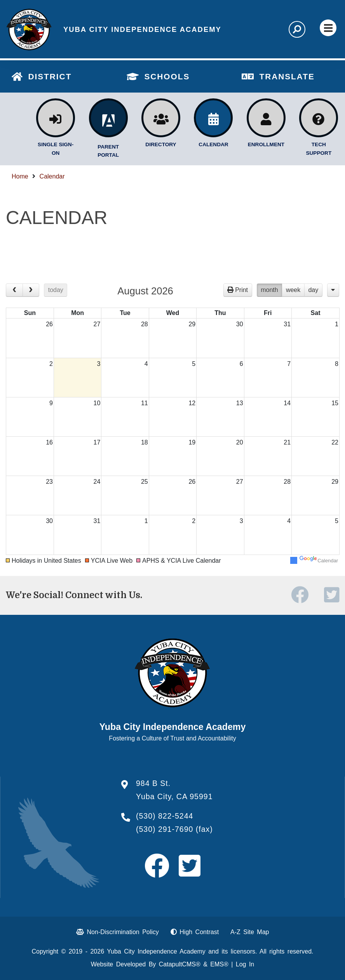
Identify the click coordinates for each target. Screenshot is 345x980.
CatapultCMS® (180, 964)
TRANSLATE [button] (287, 76)
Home (20, 176)
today (56, 290)
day (313, 290)
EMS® (219, 964)
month (269, 290)
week (293, 290)
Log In (245, 964)
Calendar (52, 176)
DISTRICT (50, 76)
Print (241, 290)
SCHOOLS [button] (167, 76)
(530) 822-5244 (165, 816)
